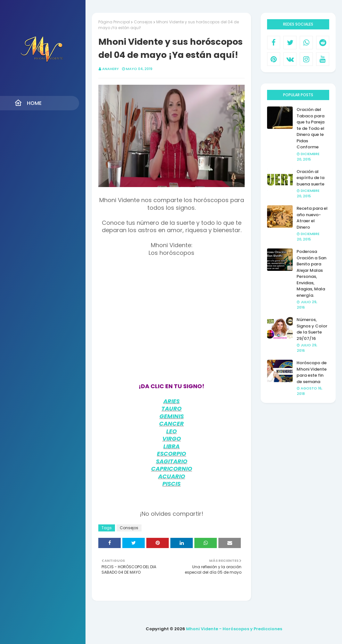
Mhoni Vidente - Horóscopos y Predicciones (234, 629)
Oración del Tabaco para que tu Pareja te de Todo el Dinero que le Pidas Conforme (310, 128)
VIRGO (172, 439)
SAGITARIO (172, 461)
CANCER (171, 424)
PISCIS (171, 484)
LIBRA (171, 446)
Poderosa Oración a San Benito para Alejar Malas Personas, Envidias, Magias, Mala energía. (311, 273)
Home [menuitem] (28, 103)
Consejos (143, 22)
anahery (110, 69)
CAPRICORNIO (172, 469)
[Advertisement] (171, 324)
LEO (171, 431)
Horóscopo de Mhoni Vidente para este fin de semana (312, 372)
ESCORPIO (171, 454)
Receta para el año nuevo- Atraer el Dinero (312, 218)
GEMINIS (172, 416)
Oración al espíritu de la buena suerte (310, 178)
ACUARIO (172, 476)
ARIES (171, 401)
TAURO (171, 408)
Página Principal (114, 22)
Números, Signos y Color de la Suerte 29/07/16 (312, 329)
